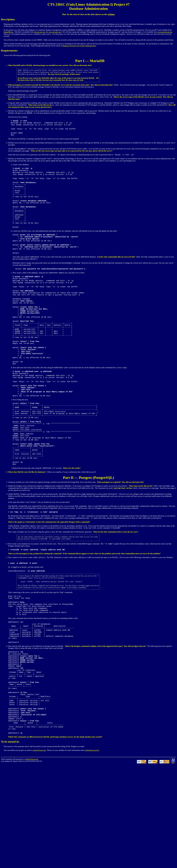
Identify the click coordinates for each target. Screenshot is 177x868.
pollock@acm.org (39, 853)
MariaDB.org (8, 32)
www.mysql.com (55, 32)
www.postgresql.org (165, 32)
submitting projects (92, 853)
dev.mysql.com (40, 32)
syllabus (111, 14)
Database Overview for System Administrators (79, 46)
